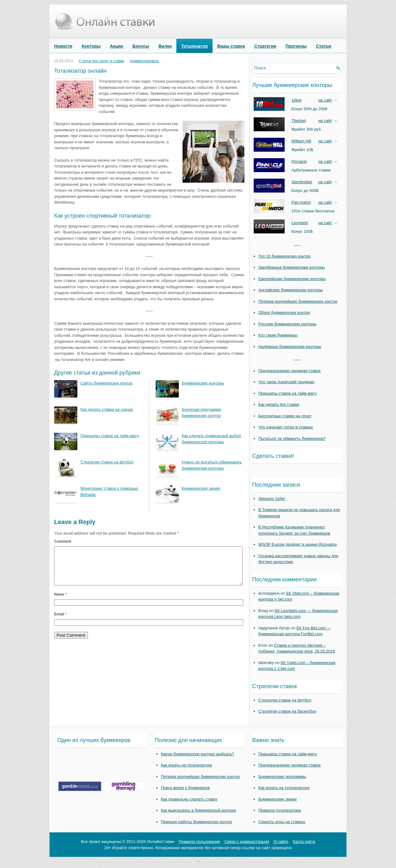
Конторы (91, 46)
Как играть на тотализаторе (187, 765)
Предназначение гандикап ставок (290, 371)
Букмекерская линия (201, 488)
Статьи (323, 46)
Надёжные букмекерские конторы (290, 347)
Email (60, 622)
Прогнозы (296, 46)
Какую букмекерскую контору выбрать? (198, 754)
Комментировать (145, 61)
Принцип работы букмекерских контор (196, 822)
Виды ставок (231, 46)
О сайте (281, 842)
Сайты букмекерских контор (107, 383)
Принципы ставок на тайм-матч (110, 436)
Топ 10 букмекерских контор (284, 256)
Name (60, 602)
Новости (63, 46)
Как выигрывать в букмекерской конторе (198, 810)
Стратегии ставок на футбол (107, 462)
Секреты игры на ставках (282, 822)
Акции (116, 46)
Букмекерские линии (278, 799)
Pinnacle (299, 161)
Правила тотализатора (280, 810)
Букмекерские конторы (203, 383)
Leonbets (300, 223)
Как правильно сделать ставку (189, 799)
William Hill (301, 141)
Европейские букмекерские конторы (292, 279)
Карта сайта (304, 842)
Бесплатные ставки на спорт (285, 416)
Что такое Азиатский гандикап (286, 382)
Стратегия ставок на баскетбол (287, 711)
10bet (297, 100)
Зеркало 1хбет (272, 499)
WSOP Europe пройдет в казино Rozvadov (298, 544)
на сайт (325, 100)
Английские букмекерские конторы (291, 290)
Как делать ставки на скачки (107, 409)
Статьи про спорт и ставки (101, 61)
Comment (63, 541)
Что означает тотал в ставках (286, 427)
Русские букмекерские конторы (287, 324)
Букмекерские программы (282, 777)
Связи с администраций (247, 842)
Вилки (165, 46)
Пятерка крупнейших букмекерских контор (298, 301)
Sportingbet (302, 182)
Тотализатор (194, 46)
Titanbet (299, 121)
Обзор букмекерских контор (284, 312)
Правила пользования (199, 842)
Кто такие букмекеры (278, 335)
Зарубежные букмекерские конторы (292, 267)
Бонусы (141, 46)
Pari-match (301, 202)
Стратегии (265, 46)
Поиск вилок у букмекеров (185, 788)
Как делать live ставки (279, 404)
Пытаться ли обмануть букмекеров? (292, 438)
